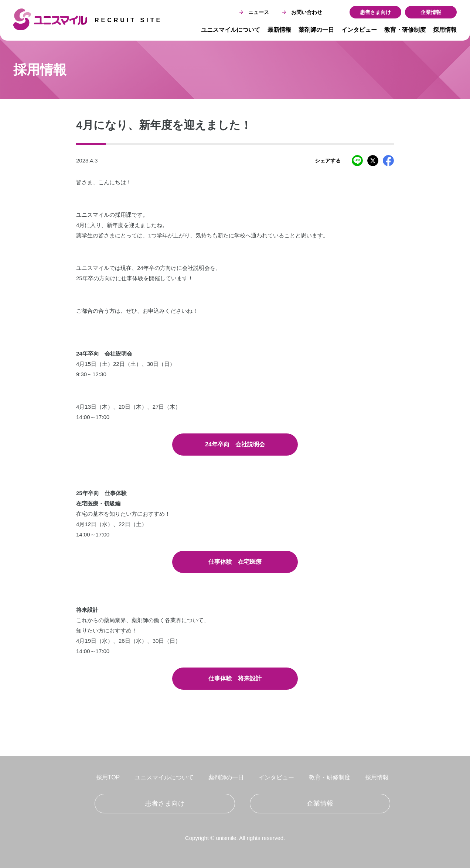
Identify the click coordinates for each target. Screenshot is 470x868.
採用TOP (108, 777)
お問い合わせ (302, 12)
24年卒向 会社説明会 (235, 444)
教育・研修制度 (405, 30)
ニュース (254, 12)
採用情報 (445, 30)
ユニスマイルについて (231, 30)
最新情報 (279, 30)
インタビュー (359, 30)
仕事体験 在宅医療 (235, 562)
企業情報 (431, 12)
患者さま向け (375, 12)
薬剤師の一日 (316, 30)
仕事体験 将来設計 (235, 678)
